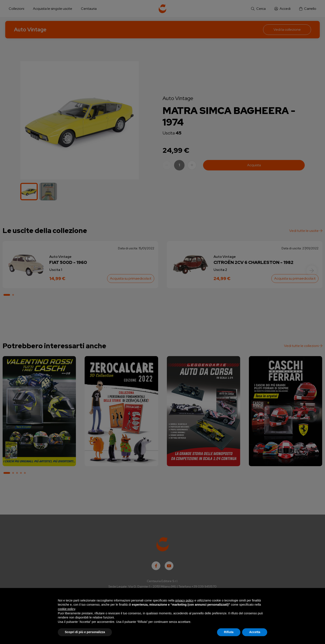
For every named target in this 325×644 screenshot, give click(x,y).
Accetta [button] (255, 632)
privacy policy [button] (185, 600)
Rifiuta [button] (229, 632)
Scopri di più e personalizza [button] (85, 632)
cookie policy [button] (66, 609)
